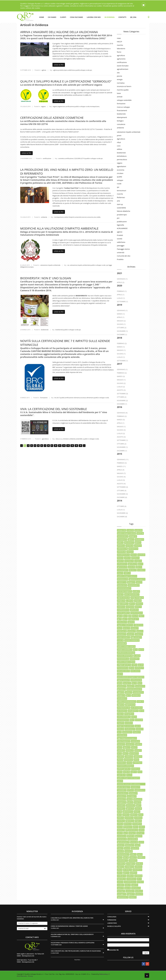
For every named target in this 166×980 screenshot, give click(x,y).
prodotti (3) (138, 876)
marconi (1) (121, 744)
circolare (120, 173)
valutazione (73, 265)
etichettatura (122, 156)
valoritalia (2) (136, 695)
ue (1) (125, 616)
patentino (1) (122, 799)
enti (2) (136, 760)
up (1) (126, 833)
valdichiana (72, 70)
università (78, 217)
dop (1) (142, 616)
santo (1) (120, 882)
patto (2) (130, 802)
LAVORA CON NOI (94, 17)
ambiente (44, 217)
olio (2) (132, 668)
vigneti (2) (131, 622)
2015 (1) (132, 604)
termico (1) (128, 824)
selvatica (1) (135, 558)
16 (81, 446)
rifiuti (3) (120, 760)
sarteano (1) (133, 793)
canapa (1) (138, 561)
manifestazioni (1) (123, 610)
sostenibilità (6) (133, 839)
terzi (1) (120, 827)
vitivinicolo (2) (131, 805)
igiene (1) (138, 542)
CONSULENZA (112, 917)
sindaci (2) (138, 802)
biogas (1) (138, 821)
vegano (43, 107)
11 (60, 446)
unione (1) (126, 815)
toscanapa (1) (129, 561)
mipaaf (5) (121, 723)
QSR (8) (120, 683)
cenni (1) (139, 582)
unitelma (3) (129, 757)
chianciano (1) (137, 870)
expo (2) (138, 726)
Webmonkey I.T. (105, 974)
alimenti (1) (121, 546)
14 (72, 446)
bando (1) (139, 864)
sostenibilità (121, 208)
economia (121, 170)
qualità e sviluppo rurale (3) (126, 662)
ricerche (120, 194)
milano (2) (121, 729)
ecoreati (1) (129, 723)
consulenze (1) (122, 698)
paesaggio (121, 246)
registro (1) (127, 747)
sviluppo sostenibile (124, 100)
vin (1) (139, 879)
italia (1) (128, 885)
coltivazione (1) (122, 564)
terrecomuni (122, 191)
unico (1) (134, 747)
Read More (77, 960)
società (120, 239)
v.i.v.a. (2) (120, 640)
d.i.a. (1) (129, 775)
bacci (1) (126, 753)
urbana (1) (133, 897)
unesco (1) (133, 857)
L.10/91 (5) (130, 601)
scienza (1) (140, 729)
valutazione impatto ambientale (50, 265)
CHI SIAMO (52, 17)
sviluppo (83, 70)
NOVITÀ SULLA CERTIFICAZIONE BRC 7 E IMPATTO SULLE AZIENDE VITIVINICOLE (65, 343)
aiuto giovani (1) (133, 711)
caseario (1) (121, 607)
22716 (83, 158)
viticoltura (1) (122, 796)
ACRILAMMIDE (122, 228)
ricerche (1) (121, 821)
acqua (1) (120, 714)
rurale (88, 70)
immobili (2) (121, 805)
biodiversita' (121, 153)
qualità (78, 70)
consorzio (90, 217)
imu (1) (120, 628)
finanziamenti (122, 110)
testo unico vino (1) (123, 671)
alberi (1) (139, 567)
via (68, 265)
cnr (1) (119, 753)
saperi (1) (135, 885)
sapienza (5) (138, 757)
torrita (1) (140, 882)
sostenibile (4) (122, 643)
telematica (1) (136, 888)
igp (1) (119, 619)
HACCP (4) (140, 533)
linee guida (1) (129, 714)
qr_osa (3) (137, 656)
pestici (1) (140, 631)
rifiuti (119, 142)
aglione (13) (130, 808)
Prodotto (120, 259)
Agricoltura (121, 139)
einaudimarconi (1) (123, 555)
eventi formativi (123, 66)
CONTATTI (122, 17)
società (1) (121, 885)
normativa (121, 83)
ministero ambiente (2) (132, 640)
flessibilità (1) (139, 539)
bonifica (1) (139, 891)
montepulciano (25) (124, 708)
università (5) (135, 741)
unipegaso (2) (130, 867)
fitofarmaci (121, 197)
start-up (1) (140, 833)
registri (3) (121, 692)
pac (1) (141, 564)
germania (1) (121, 689)
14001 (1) (127, 573)
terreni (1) (126, 628)
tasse (119, 93)
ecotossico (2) (129, 760)
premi (119, 135)
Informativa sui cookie (93, 6)
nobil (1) (142, 827)
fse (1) (140, 683)
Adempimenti (122, 117)
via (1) (119, 732)
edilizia (119, 149)
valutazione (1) (127, 732)
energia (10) (121, 601)
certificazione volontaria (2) (126, 653)
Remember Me (114, 950)
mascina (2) (135, 848)
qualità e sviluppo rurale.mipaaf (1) (128, 778)
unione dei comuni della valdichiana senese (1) (129, 784)
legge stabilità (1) (123, 604)
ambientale (86, 265)
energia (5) (138, 601)
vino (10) (135, 616)
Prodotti (120, 235)
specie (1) (120, 561)
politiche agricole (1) (124, 769)
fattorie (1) (121, 845)
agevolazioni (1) (128, 812)
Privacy (30, 976)
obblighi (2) (133, 536)
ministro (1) (130, 750)
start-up (120, 204)
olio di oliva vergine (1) (125, 591)
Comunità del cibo (124, 256)
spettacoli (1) (134, 610)
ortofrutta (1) (139, 668)
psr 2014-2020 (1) (137, 708)
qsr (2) (142, 711)
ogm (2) (120, 616)
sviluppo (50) (122, 530)
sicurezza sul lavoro (124, 86)
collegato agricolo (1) (124, 665)
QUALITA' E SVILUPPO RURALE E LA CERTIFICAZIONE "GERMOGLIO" (66, 81)
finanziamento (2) (123, 659)
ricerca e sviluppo (123, 107)
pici (118, 218)
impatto (80, 265)
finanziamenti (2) (123, 668)
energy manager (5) (137, 598)
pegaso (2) (121, 867)
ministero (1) (136, 769)
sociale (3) (121, 757)
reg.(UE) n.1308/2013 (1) (125, 625)
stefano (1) (139, 894)
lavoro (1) (138, 607)
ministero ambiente (69, 439)
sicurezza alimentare (87, 398)
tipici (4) (126, 857)
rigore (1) (131, 539)
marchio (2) (130, 546)
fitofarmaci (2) (122, 631)
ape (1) (125, 619)
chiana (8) (138, 808)
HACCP (119, 42)
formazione (44, 398)
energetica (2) (122, 802)
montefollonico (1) (130, 882)
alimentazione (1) (134, 585)
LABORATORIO (112, 923)
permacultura (122, 160)
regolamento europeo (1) (137, 579)
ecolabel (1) (141, 570)
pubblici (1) (141, 857)
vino (95, 217)
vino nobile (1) (132, 796)
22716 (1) (130, 790)
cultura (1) (139, 867)
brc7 (58, 398)
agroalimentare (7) (123, 842)
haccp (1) (120, 594)
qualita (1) (130, 876)
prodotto (61, 70)
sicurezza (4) (130, 607)
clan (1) (120, 873)
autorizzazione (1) (123, 720)
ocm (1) (134, 717)
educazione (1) (129, 542)
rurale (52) (130, 530)
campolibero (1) (138, 692)
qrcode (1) (136, 591)
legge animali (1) (136, 637)
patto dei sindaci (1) (124, 787)
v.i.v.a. (61, 439)
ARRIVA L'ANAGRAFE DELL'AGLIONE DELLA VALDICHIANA (59, 32)
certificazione (70, 107)
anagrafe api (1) (133, 619)
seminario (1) (122, 686)
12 (64, 446)
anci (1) (120, 857)
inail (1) (120, 772)
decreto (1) (133, 570)
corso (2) (127, 848)
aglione (44, 70)
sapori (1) (120, 888)
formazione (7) (122, 539)
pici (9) (120, 812)
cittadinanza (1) (130, 729)
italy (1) (140, 854)
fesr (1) (134, 683)
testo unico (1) (135, 671)
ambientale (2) (122, 735)
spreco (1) (139, 836)
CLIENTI (63, 17)
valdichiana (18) (122, 549)
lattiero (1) (139, 604)
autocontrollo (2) (123, 536)
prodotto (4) (121, 864)
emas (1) (120, 573)
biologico (120, 121)
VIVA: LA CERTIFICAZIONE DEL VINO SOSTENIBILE (54, 409)
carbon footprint (69, 217)
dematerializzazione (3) (134, 689)
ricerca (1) (130, 552)
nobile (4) (139, 744)
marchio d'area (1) (137, 613)
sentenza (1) (132, 631)
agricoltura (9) (133, 564)
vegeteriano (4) (130, 705)
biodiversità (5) (122, 585)
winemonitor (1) (123, 860)
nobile (98, 217)
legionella (120, 225)
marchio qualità (123, 90)
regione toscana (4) (123, 598)
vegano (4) (121, 705)
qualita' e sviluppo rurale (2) (126, 646)
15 (76, 446)
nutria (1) (127, 558)
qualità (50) (138, 530)
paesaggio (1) (122, 894)
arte (118, 201)
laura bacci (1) (134, 753)
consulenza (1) (131, 879)
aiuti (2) (142, 830)
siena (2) (130, 799)
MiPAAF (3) (131, 836)
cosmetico (61, 158)
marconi (84, 217)
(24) (130, 616)
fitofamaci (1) (128, 827)
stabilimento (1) (140, 790)
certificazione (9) (136, 680)
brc (56, 398)
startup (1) (132, 833)
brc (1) (135, 650)
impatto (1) (137, 732)
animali (120, 97)
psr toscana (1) (122, 711)
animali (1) (130, 634)
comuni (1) (138, 546)
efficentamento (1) (123, 854)
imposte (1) (135, 628)
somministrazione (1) (124, 588)
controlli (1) (121, 750)
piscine (119, 76)
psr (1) (129, 695)
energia (120, 79)
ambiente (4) (121, 552)
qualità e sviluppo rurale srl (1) (127, 576)
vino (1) (141, 842)
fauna (119, 52)
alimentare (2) (122, 839)
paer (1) (120, 674)
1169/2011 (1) (122, 582)
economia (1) (129, 818)
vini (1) (141, 815)
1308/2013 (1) (138, 625)
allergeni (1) (131, 582)
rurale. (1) (140, 701)
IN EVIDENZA (110, 17)
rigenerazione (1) (123, 897)
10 (56, 446)
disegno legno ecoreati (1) (126, 726)
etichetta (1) (121, 808)
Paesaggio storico (123, 249)
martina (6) (139, 720)
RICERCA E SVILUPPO (114, 926)
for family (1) (127, 870)
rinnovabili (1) (137, 824)
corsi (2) (129, 763)
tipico (66, 70)
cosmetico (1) (135, 787)
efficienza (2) (138, 799)
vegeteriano (61, 107)
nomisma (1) (133, 860)
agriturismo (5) (122, 567)
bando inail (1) (135, 659)
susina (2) (120, 851)
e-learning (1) (137, 763)
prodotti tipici (122, 215)
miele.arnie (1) (122, 622)
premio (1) (138, 750)
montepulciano (95, 107)
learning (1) (121, 891)
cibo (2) (120, 870)
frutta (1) (120, 848)
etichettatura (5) (123, 579)
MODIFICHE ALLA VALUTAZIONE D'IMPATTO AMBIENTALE (59, 228)
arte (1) (136, 827)
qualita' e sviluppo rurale (91, 439)
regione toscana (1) (123, 680)
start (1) (120, 833)
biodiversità (45, 330)
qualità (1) (133, 873)
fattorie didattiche (124, 211)
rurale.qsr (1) (122, 876)
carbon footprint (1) (124, 741)
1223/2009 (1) (122, 790)
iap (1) (119, 815)
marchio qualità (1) (123, 613)
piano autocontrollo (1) (132, 594)
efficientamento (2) (132, 830)
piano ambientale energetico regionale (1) (131, 677)
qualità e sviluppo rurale (82, 107)
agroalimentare (123, 69)
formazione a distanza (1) (125, 766)
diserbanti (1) (122, 634)
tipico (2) (128, 888)
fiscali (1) (137, 812)
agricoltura (45, 439)
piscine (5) (131, 567)
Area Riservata (22, 976)
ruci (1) (120, 747)
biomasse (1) (122, 763)
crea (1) (138, 845)
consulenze (121, 124)
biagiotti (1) (131, 894)
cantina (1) (129, 692)
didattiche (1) (130, 845)
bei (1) (132, 720)
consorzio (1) (130, 744)
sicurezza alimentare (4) (125, 656)
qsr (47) (141, 665)
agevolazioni (122, 166)
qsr (91, 70)
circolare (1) (138, 818)
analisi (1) (120, 818)
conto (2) (120, 824)
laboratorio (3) (133, 549)
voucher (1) (127, 683)
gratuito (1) (131, 686)
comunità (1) (130, 891)
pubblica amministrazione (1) (127, 701)
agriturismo (121, 59)
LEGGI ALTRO (59, 65)
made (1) (133, 854)
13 (68, 446)
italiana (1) (134, 815)
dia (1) (140, 772)
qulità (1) (120, 542)
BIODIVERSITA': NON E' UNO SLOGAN (46, 278)
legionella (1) (121, 879)
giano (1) (126, 873)
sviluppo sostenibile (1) (125, 650)
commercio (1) (140, 686)
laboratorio (121, 49)
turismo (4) (134, 842)
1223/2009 (77, 158)
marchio (120, 45)
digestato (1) (130, 821)
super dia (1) (121, 775)
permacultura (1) (123, 793)
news (119, 38)
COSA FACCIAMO (76, 17)
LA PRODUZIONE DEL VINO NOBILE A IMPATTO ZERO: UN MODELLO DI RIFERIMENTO (67, 172)
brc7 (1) (141, 650)
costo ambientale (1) (124, 717)
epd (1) (139, 805)
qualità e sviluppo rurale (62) (126, 533)
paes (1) (120, 781)
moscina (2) (129, 851)
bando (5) (126, 772)
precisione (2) (122, 836)
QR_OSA (133, 17)
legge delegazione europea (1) (127, 738)
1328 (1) (135, 665)
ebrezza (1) (121, 830)
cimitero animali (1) (124, 637)
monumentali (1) (123, 570)
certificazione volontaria (72, 398)
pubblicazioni (122, 222)
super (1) (134, 772)
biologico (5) (121, 695)
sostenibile (79, 439)
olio (118, 73)
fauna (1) (120, 558)
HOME (42, 17)
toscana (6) (141, 555)
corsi (119, 146)
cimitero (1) (139, 634)
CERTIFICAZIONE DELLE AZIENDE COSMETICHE (52, 118)
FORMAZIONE (112, 920)
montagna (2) (131, 864)
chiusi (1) (134, 555)
